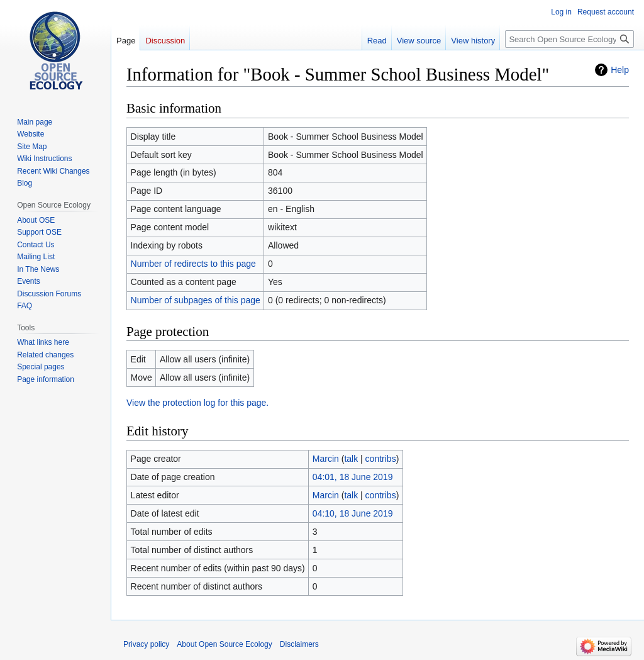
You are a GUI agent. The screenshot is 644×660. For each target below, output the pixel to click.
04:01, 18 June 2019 (353, 477)
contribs (381, 459)
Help (620, 70)
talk (351, 459)
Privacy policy (146, 644)
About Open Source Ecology (224, 644)
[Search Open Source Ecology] (569, 39)
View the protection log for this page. (197, 403)
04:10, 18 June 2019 (353, 513)
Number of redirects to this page (193, 264)
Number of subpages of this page (196, 300)
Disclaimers (299, 644)
